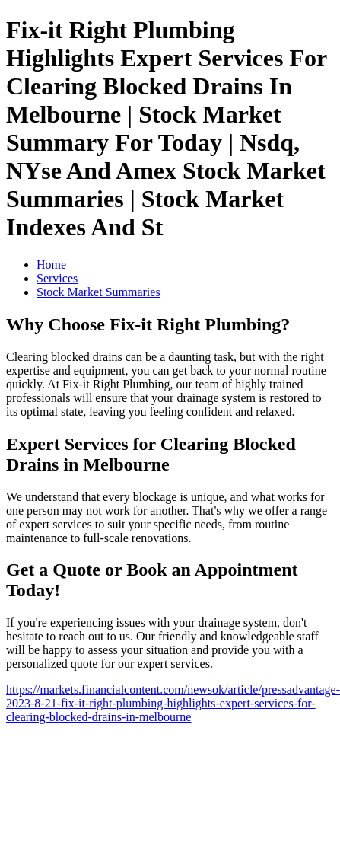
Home (51, 265)
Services (57, 278)
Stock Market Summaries (99, 292)
